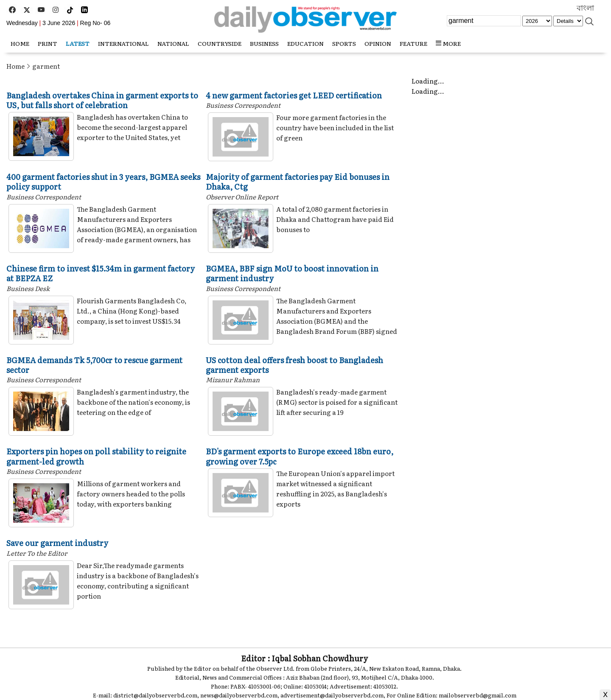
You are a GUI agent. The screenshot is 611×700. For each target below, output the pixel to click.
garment (46, 66)
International (123, 43)
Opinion (378, 43)
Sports (344, 43)
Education (305, 43)
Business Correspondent (243, 105)
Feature (413, 43)
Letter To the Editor (37, 553)
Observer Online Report (242, 197)
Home (15, 66)
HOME (20, 43)
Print (48, 43)
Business (264, 43)
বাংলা (585, 8)
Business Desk (28, 288)
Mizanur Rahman (233, 379)
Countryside (220, 43)
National (173, 43)
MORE (448, 43)
